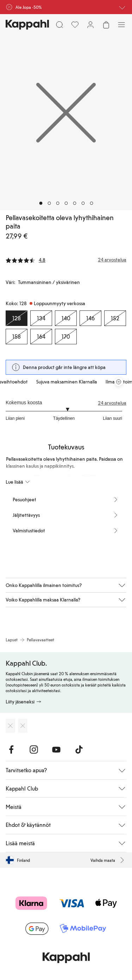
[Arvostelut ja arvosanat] (66, 260)
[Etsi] (59, 25)
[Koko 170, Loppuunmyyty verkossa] (66, 337)
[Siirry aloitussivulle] (27, 25)
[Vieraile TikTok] (79, 750)
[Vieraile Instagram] (34, 750)
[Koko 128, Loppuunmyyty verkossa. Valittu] (17, 318)
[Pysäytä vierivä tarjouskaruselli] (119, 382)
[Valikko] (121, 25)
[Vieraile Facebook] (11, 750)
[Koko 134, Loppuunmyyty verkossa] (41, 318)
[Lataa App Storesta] (10, 726)
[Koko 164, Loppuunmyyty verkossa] (41, 337)
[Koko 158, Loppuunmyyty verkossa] (17, 337)
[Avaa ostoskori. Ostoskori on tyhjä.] (106, 25)
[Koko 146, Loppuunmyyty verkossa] (90, 318)
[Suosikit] (75, 25)
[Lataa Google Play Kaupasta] (23, 726)
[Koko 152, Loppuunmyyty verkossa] (115, 318)
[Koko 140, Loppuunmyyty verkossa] (66, 318)
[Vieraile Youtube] (56, 750)
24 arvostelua (112, 403)
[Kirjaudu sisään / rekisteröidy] (90, 25)
